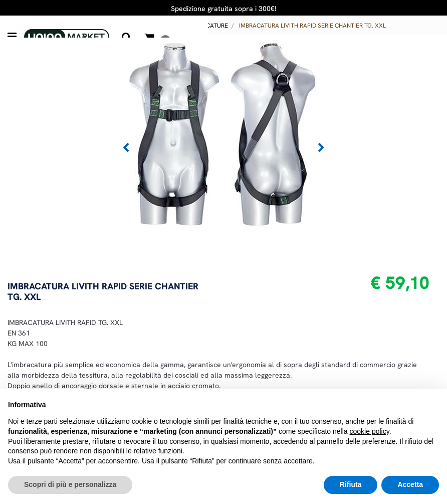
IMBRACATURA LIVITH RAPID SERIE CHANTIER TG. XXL (312, 26)
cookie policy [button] (370, 431)
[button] (127, 37)
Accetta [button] (410, 484)
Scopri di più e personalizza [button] (70, 484)
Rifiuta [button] (351, 484)
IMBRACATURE (208, 26)
